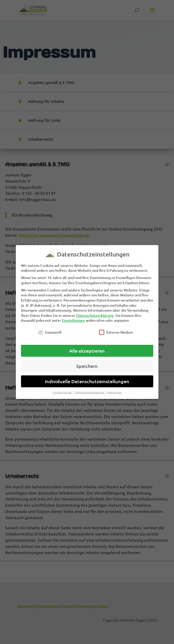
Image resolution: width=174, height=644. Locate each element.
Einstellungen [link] (73, 316)
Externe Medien (116, 328)
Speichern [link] (87, 362)
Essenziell (50, 328)
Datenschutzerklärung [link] (95, 311)
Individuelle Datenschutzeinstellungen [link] (87, 377)
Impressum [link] (114, 388)
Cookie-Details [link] (62, 388)
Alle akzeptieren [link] (87, 346)
